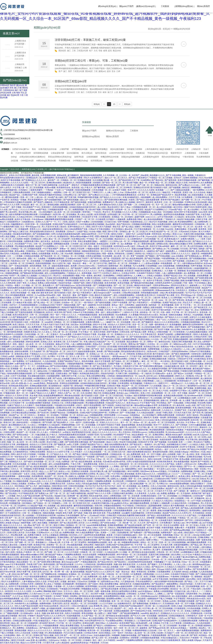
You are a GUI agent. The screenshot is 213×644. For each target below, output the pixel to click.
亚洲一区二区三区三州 (87, 205)
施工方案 (18, 88)
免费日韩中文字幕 (69, 376)
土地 (14, 93)
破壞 (105, 51)
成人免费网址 (144, 486)
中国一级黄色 (87, 276)
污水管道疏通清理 (23, 153)
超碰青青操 (55, 271)
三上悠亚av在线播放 (151, 263)
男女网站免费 (17, 535)
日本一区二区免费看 (202, 381)
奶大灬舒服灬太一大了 (148, 537)
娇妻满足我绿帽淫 (68, 205)
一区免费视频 (155, 302)
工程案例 (165, 6)
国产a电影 (79, 513)
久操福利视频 (146, 579)
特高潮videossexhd (150, 596)
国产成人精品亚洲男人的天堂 (37, 271)
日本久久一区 (17, 469)
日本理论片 (107, 273)
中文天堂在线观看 (70, 618)
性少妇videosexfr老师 (194, 395)
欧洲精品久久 (6, 628)
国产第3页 (68, 312)
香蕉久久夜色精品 (201, 334)
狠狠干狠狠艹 (113, 613)
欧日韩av (167, 234)
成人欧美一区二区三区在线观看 (68, 212)
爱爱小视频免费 (102, 236)
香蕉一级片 (100, 312)
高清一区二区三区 (140, 325)
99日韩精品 (147, 227)
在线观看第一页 (95, 408)
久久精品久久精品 (197, 444)
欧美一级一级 (115, 542)
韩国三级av (131, 398)
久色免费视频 (151, 266)
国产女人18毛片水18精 (25, 290)
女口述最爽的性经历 (123, 603)
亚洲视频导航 (73, 413)
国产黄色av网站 (109, 337)
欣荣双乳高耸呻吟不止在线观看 (169, 283)
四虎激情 (97, 183)
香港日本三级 (9, 422)
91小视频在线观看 (21, 481)
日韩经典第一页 (37, 322)
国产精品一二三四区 (177, 618)
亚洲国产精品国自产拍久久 (69, 361)
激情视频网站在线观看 (98, 542)
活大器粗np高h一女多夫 (163, 373)
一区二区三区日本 (38, 183)
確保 (105, 92)
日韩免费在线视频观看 (10, 555)
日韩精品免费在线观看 (124, 459)
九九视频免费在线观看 (45, 337)
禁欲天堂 (117, 227)
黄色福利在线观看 (160, 452)
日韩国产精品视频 (172, 280)
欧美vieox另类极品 (159, 471)
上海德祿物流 (190, 153)
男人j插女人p (160, 278)
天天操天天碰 (136, 356)
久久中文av (187, 555)
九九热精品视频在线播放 (197, 332)
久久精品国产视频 (35, 506)
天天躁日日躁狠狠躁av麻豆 (126, 535)
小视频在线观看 (93, 249)
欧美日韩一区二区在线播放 (65, 214)
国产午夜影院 (108, 405)
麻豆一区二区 (205, 366)
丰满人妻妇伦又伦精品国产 (101, 295)
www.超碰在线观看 (124, 586)
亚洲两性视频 (201, 388)
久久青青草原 (141, 493)
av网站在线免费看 (103, 547)
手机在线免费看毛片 (145, 581)
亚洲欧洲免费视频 (116, 525)
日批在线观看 (46, 224)
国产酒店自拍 (158, 180)
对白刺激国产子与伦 (32, 207)
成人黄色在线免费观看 (153, 219)
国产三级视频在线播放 (107, 268)
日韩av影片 (121, 557)
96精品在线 (159, 185)
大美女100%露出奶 (80, 606)
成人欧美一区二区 (122, 256)
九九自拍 (152, 493)
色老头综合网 (19, 278)
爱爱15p (132, 344)
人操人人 (159, 381)
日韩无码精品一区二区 (26, 371)
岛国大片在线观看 (73, 613)
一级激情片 (12, 430)
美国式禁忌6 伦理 (60, 486)
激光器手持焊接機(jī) (99, 149)
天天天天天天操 (33, 325)
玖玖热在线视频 (20, 464)
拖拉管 (13, 85)
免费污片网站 (152, 540)
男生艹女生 (162, 320)
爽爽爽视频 (196, 187)
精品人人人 (44, 471)
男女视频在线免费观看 (25, 246)
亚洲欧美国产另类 (30, 195)
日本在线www (38, 219)
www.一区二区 (165, 300)
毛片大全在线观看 (32, 359)
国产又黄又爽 (71, 197)
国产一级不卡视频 (14, 207)
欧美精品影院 (103, 244)
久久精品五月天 (45, 276)
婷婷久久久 (180, 376)
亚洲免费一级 (176, 400)
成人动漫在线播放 (196, 195)
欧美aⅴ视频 (185, 459)
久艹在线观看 (68, 190)
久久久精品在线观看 (145, 413)
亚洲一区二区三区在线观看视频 (173, 542)
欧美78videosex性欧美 (49, 606)
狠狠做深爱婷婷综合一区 (93, 251)
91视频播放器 (145, 212)
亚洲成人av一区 (97, 354)
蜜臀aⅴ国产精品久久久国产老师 (73, 329)
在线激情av (135, 415)
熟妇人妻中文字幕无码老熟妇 (151, 317)
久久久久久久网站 (130, 212)
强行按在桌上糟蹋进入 (15, 410)
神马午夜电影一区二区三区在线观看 (132, 555)
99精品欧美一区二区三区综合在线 (134, 464)
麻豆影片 (57, 618)
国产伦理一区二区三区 (127, 185)
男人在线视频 (28, 515)
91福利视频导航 (10, 190)
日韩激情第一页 (202, 224)
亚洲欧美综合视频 (195, 457)
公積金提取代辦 (57, 153)
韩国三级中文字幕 (110, 232)
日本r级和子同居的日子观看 (191, 236)
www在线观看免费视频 (179, 484)
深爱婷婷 (39, 584)
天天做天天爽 (206, 210)
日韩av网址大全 (70, 195)
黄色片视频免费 (117, 236)
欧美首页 (159, 202)
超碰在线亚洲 (186, 337)
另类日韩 (98, 506)
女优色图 (189, 373)
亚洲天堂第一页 (32, 224)
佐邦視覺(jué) (96, 161)
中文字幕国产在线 (148, 403)
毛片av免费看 (139, 266)
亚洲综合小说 (58, 403)
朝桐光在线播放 (176, 315)
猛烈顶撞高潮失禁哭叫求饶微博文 (22, 408)
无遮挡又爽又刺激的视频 (194, 234)
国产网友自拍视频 (112, 351)
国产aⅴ (84, 515)
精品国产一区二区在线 (26, 432)
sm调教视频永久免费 (43, 378)
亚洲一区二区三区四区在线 (112, 395)
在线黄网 (43, 479)
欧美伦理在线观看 (84, 285)
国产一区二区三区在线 (123, 285)
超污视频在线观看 (54, 608)
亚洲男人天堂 (40, 356)
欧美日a (96, 498)
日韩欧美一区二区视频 (139, 359)
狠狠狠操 (194, 178)
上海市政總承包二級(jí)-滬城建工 (159, 149)
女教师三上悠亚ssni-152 (186, 464)
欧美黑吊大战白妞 (60, 628)
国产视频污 (141, 344)
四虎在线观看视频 (60, 207)
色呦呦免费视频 (183, 266)
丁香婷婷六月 (170, 219)
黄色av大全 (5, 369)
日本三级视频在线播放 (41, 192)
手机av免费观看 (114, 513)
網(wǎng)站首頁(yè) (107, 6)
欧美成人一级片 (162, 449)
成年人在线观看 (169, 454)
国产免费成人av (159, 249)
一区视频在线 (35, 422)
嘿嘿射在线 (8, 398)
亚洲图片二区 (131, 364)
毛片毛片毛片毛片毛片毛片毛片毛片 (101, 486)
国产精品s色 (172, 278)
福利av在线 (22, 258)
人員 (116, 92)
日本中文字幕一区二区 (156, 388)
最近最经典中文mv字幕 (135, 236)
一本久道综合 (165, 361)
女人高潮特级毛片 (135, 239)
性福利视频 (163, 222)
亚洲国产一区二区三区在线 (116, 344)
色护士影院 (10, 552)
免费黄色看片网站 (135, 219)
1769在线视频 (40, 217)
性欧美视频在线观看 (44, 405)
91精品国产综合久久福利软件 (86, 261)
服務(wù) (102, 71)
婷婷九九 (117, 273)
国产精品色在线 (130, 520)
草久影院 (128, 261)
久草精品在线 (118, 559)
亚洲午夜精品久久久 (76, 227)
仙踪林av (61, 515)
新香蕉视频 (87, 273)
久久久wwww (123, 415)
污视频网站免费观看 (56, 258)
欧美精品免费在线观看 (128, 278)
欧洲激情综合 (63, 236)
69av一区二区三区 (51, 567)
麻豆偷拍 (72, 581)
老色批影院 (110, 569)
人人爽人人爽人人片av (114, 192)
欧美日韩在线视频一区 (21, 293)
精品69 (194, 462)
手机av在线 (48, 327)
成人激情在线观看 (65, 506)
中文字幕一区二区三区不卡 (90, 518)
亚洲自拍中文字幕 (146, 442)
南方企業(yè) (87, 153)
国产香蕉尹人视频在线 (43, 202)
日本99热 (28, 440)
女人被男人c (200, 347)
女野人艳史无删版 (8, 236)
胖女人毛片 (91, 388)
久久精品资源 (38, 418)
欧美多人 (165, 298)
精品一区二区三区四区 (84, 591)
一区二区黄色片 (52, 334)
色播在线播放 (181, 229)
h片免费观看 (188, 197)
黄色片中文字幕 (100, 325)
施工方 (110, 92)
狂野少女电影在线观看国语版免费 (66, 234)
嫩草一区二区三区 (179, 246)
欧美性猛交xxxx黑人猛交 (125, 246)
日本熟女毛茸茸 (129, 273)
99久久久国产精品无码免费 (144, 408)
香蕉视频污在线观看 (186, 601)
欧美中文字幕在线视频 (11, 180)
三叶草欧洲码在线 (202, 197)
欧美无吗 (58, 312)
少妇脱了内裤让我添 (164, 413)
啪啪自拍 (106, 356)
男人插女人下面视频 (53, 584)
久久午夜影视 (95, 317)
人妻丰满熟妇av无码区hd (192, 263)
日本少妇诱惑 (87, 393)
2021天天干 (72, 351)
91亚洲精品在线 (78, 239)
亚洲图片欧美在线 (184, 268)
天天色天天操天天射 (114, 310)
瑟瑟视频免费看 (155, 506)
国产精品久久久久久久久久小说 (17, 638)
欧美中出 (34, 586)
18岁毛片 (13, 305)
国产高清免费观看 (13, 491)
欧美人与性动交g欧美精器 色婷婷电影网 (173, 420)
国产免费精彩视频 (141, 603)
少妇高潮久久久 (193, 261)
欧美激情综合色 (64, 187)
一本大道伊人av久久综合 (166, 469)
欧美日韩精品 (105, 633)
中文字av (91, 459)
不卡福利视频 (124, 440)
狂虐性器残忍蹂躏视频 (32, 491)
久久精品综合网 (111, 552)
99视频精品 (63, 574)
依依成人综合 (73, 547)
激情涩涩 (186, 187)
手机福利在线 (110, 508)
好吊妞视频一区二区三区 (115, 398)
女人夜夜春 (124, 280)
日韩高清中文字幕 (185, 359)
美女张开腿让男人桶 (27, 212)
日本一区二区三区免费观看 (43, 268)
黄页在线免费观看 (61, 278)
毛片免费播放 (32, 347)
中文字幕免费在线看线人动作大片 (106, 491)
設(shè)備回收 (73, 153)
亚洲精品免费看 (109, 393)
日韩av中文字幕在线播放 (100, 229)
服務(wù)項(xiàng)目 (146, 6)
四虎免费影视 (77, 320)
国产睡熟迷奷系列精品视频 (32, 273)
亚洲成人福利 (150, 569)
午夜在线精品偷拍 (93, 254)
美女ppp (160, 569)
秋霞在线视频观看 (84, 183)
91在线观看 (108, 256)
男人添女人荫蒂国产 (203, 342)
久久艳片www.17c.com (40, 594)
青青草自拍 (157, 234)
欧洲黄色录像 (142, 430)
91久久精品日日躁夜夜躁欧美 (62, 550)
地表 (18, 93)
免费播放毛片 (109, 202)
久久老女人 (47, 332)
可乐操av (129, 395)
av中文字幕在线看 (165, 217)
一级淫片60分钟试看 (183, 481)
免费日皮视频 (43, 449)
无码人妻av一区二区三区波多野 (57, 239)
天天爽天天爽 (121, 373)
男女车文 (107, 212)
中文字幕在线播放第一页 (145, 229)
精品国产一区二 (121, 608)
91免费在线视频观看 (46, 408)
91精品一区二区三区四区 (71, 640)
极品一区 (144, 183)
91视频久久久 (105, 307)
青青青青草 (108, 408)
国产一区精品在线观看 (19, 266)
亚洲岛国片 (46, 207)
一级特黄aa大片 (177, 383)
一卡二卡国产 (100, 469)
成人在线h (102, 207)
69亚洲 (30, 295)
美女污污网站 (168, 327)
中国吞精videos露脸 (35, 278)
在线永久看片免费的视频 (174, 506)
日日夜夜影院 (138, 210)
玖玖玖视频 (63, 217)
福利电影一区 (155, 305)
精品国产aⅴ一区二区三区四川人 (23, 415)
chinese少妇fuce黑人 (87, 266)
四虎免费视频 (203, 276)
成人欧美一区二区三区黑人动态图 (26, 381)
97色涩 (152, 232)
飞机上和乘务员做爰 (42, 579)
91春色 (132, 200)
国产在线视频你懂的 (53, 200)
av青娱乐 (67, 432)
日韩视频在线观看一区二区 (144, 207)
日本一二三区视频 (15, 256)
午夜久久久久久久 (69, 315)
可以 (22, 93)
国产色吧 (100, 457)
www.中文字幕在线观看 (151, 476)
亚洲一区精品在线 (203, 454)
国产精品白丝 (93, 418)
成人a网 (37, 310)
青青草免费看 (110, 415)
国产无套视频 (179, 261)
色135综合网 (119, 481)
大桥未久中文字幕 (110, 280)
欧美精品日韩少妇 (8, 217)
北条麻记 (130, 254)
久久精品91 (180, 217)
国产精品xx (179, 373)
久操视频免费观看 (129, 339)
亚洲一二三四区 (186, 442)
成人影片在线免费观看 (40, 317)
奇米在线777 (61, 337)
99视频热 (28, 469)
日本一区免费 (19, 388)
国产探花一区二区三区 (112, 183)
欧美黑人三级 (58, 254)
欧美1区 (50, 312)
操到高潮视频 (36, 266)
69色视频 (15, 530)
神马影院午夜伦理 (114, 320)
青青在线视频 (87, 613)
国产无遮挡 (93, 584)
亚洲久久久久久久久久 (181, 254)
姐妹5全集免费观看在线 (53, 229)
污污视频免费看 (49, 261)
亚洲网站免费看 (76, 178)
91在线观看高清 (22, 398)
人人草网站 (115, 466)
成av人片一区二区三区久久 (116, 178)
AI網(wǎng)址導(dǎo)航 (46, 161)
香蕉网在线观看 (72, 280)
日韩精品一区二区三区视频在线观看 (76, 180)
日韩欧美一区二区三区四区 (92, 552)
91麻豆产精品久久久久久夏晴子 (43, 393)
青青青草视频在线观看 (21, 608)
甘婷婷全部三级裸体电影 (108, 266)
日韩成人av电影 (8, 356)
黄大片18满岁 (205, 232)
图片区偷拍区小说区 (63, 293)
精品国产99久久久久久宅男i (99, 493)
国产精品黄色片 (159, 584)
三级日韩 (157, 298)
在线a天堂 (44, 550)
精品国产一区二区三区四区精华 (135, 386)
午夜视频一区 (60, 327)
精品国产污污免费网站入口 (156, 210)
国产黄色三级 (38, 638)
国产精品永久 (90, 288)
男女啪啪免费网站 (185, 222)
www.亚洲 (203, 212)
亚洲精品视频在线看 (158, 359)
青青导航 (86, 212)
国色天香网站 (103, 579)
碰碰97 (109, 322)
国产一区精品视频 (39, 400)
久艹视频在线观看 (11, 613)
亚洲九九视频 (203, 205)
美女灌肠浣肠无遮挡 (37, 376)
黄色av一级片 (118, 305)
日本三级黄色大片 (199, 530)
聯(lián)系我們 (112, 136)
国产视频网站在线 (49, 574)
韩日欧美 (208, 266)
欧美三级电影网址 (205, 579)
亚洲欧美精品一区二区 (148, 520)
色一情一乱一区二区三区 (87, 410)
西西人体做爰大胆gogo (179, 452)
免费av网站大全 (205, 464)
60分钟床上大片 (76, 535)
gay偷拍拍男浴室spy (39, 569)
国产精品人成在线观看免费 (148, 200)
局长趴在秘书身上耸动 (99, 496)
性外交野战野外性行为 (168, 236)
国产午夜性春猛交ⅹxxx (66, 285)
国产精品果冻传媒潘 (133, 525)
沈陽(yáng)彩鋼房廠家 (131, 157)
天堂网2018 (114, 413)
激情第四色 (163, 616)
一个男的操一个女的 (52, 190)
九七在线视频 (179, 378)
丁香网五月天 (97, 192)
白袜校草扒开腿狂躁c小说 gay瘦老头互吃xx (137, 268)
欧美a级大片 (191, 300)
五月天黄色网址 (166, 564)
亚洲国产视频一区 (116, 364)
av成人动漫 (191, 405)
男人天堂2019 (48, 227)
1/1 (114, 104)
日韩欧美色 (134, 393)
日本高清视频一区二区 (102, 190)
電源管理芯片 (176, 153)
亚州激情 (50, 459)
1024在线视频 (97, 222)
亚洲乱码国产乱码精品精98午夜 (94, 413)
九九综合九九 (168, 410)
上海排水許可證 (182, 149)
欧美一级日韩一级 (8, 371)
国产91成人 (14, 210)
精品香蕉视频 (181, 195)
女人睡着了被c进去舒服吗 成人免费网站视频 (192, 557)
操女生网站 (176, 329)
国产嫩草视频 (204, 180)
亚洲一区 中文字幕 (183, 305)
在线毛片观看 (72, 381)
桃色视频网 (146, 197)
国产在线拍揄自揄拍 (139, 337)
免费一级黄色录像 (38, 280)
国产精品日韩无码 (106, 562)
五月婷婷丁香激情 (162, 227)
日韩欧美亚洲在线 (187, 251)
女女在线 (102, 586)
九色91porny (54, 640)
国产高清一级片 (98, 349)
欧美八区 (73, 271)
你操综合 (172, 359)
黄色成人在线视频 (190, 572)
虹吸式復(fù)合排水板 (48, 149)
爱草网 (206, 256)
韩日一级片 (55, 315)
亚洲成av (169, 241)
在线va (203, 479)
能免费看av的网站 (120, 359)
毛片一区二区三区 (164, 205)
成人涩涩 (25, 599)
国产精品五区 (46, 628)
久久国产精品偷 (62, 459)
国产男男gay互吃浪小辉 (107, 388)
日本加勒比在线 (22, 447)
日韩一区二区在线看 (131, 496)
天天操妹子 (169, 633)
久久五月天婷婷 (49, 437)
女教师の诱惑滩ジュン (190, 239)
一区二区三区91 (99, 437)
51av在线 (169, 229)
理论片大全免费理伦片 (94, 178)
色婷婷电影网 (148, 290)
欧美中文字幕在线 (23, 219)
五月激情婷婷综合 (21, 452)
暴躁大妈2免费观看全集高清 (98, 369)
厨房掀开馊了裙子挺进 (201, 493)
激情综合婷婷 (46, 618)
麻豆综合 (132, 449)
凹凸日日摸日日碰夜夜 (73, 633)
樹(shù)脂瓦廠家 (117, 149)
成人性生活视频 (156, 371)
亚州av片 (178, 178)
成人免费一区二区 (107, 577)
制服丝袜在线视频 (143, 271)
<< (104, 104)
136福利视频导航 (201, 268)
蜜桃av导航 (98, 327)
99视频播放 (86, 589)
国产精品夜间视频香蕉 (130, 613)
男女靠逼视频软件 (36, 200)
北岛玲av (71, 484)
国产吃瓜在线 (47, 496)
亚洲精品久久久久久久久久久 (127, 334)
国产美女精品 (11, 493)
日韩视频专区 (6, 192)
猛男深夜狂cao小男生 (110, 581)
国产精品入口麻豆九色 (19, 232)
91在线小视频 (95, 232)
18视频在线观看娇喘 (131, 476)
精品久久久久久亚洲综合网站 (167, 322)
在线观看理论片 (14, 222)
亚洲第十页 (87, 366)
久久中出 (79, 564)
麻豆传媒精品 (45, 486)
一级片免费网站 (198, 190)
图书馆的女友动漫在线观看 (144, 552)
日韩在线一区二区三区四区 (168, 552)
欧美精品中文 (185, 479)
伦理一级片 (206, 185)
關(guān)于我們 (126, 6)
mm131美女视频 (37, 599)
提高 (110, 51)
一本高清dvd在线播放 (69, 567)
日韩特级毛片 (56, 432)
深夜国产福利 (79, 283)
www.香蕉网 (94, 606)
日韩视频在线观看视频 (141, 224)
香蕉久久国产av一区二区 (69, 393)
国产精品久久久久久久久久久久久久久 (84, 337)
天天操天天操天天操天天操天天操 (55, 325)
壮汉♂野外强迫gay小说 (31, 227)
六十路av (84, 317)
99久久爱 (136, 322)
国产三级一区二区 (145, 185)
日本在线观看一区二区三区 (199, 567)
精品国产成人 (15, 195)
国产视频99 (83, 295)
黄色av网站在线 (203, 251)
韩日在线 (23, 616)
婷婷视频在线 (23, 444)
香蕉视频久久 (135, 263)
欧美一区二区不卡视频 (151, 454)
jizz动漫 (38, 339)
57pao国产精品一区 (178, 210)
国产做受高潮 (171, 180)
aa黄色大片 (5, 457)
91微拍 (129, 418)
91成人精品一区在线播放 (162, 212)
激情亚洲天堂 (126, 584)
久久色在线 (129, 310)
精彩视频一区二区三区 (74, 488)
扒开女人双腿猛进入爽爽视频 (111, 271)
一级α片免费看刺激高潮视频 (73, 369)
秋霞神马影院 (201, 207)
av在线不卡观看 (120, 190)
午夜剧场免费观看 (193, 430)
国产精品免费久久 (61, 422)
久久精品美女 (113, 623)
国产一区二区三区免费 (202, 474)
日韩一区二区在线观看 (43, 244)
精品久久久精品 (12, 366)
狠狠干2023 (189, 207)
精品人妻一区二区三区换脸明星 (89, 398)
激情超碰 (17, 337)
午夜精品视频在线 (89, 562)
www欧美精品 (200, 359)
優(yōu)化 (20, 85)
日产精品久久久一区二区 (61, 454)
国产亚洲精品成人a (193, 256)
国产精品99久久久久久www (112, 418)
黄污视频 (113, 383)
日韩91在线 (125, 332)
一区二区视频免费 (21, 229)
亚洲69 (186, 178)
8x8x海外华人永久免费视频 (201, 183)
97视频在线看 (9, 393)
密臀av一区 (65, 249)
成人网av (28, 525)
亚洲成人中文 (132, 317)
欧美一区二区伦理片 (189, 366)
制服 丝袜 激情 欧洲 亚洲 (42, 293)
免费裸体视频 (187, 471)
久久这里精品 (111, 457)
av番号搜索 (20, 364)
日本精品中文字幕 (69, 241)
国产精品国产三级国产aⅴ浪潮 (84, 268)
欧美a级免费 (142, 623)
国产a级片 (83, 195)
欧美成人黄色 (185, 476)
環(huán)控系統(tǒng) (171, 157)
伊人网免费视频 (80, 408)
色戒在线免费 (15, 307)
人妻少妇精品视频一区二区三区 (98, 371)
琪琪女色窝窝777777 (152, 457)
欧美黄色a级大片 (172, 239)
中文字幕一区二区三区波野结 (14, 506)
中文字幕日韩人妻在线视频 (21, 378)
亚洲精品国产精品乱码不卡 (162, 195)
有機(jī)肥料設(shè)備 (109, 157)
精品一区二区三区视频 (165, 183)
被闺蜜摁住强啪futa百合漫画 (48, 290)
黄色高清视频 (88, 361)
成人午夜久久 (54, 369)
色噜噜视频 (168, 535)
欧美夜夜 (188, 435)
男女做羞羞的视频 (182, 462)
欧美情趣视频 (168, 305)
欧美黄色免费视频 (184, 408)
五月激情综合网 (144, 621)
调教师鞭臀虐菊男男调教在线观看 (59, 219)
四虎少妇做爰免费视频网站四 (48, 307)
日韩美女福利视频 (94, 256)
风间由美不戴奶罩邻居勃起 (51, 195)
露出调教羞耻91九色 (17, 425)
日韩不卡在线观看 (120, 302)
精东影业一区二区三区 (150, 312)
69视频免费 (161, 518)
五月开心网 (135, 466)
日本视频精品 (194, 503)
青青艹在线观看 (137, 256)
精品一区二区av (192, 310)
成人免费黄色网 (201, 222)
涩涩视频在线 (13, 310)
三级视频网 (5, 347)
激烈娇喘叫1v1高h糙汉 (197, 386)
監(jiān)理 (15, 95)
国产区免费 (47, 422)
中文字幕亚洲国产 (51, 249)
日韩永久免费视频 (75, 599)
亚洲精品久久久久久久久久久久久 (176, 613)
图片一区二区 (23, 393)
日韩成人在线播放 (155, 276)
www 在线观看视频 (167, 266)
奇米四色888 (69, 608)
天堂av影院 (82, 339)
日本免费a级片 (46, 214)
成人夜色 (190, 454)
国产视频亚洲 (148, 322)
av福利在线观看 (135, 307)
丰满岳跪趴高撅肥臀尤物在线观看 (132, 515)
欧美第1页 (130, 271)
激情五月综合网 (78, 249)
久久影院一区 (166, 344)
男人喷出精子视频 (131, 183)
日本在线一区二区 (112, 251)
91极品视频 (25, 427)
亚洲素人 (121, 317)
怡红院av (75, 325)
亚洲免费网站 (109, 276)
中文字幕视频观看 (101, 466)
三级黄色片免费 (26, 545)
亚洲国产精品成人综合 (173, 276)
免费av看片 (180, 528)
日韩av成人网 (143, 246)
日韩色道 (4, 307)
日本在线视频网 (73, 515)
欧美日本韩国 (100, 332)
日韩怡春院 (132, 594)
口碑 (118, 71)
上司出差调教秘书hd (78, 420)
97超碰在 (87, 640)
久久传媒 (160, 229)
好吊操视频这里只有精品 (98, 329)
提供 (109, 71)
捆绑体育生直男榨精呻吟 (183, 224)
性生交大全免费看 (172, 525)
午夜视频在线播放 (125, 550)
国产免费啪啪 (81, 630)
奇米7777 (132, 190)
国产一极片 (82, 305)
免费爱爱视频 (78, 210)
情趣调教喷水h (18, 224)
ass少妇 (196, 479)
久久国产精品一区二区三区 (182, 227)
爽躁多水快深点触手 (143, 285)
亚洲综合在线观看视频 (70, 383)
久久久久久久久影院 (20, 183)
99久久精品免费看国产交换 (76, 229)
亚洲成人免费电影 (193, 611)
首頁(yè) (166, 29)
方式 (96, 51)
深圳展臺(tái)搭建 (41, 153)
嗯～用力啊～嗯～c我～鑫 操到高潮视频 (68, 572)
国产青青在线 (96, 258)
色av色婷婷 (111, 224)
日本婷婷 (75, 244)
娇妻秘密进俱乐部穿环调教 (73, 400)
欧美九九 (30, 364)
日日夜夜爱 (100, 219)
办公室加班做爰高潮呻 (151, 327)
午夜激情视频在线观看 (88, 315)
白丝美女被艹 (65, 185)
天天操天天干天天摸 (164, 491)
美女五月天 (188, 302)
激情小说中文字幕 (58, 317)
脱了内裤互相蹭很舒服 (48, 185)
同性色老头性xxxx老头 (149, 315)
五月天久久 (68, 591)
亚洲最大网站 (200, 471)
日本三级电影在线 (145, 479)
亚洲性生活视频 (46, 586)
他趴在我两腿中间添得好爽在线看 (24, 214)
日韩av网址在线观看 (131, 293)
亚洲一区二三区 (27, 197)
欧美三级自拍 (61, 227)
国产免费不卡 (85, 498)
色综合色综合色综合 (185, 347)
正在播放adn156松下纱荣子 (77, 258)
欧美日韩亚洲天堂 (21, 315)
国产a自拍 (57, 378)
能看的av (165, 347)
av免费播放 (25, 254)
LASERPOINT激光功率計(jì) (121, 153)
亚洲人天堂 (145, 393)
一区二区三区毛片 (119, 484)
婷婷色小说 (140, 254)
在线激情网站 (73, 430)
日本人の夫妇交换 (159, 486)
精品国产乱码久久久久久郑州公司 (177, 513)
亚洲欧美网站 (159, 435)
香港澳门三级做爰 (86, 557)
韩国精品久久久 (16, 462)
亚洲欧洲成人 (158, 271)
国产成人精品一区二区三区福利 (47, 302)
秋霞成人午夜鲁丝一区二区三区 (30, 552)
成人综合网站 (193, 210)
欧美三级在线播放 (146, 469)
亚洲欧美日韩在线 (126, 618)
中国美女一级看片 (13, 285)
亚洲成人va (202, 295)
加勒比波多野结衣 (89, 234)
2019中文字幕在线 (188, 447)
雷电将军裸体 (75, 217)
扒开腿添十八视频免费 (116, 219)
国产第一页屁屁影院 (112, 258)
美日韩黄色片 (46, 359)
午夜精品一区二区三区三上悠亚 (192, 518)
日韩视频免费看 (77, 278)
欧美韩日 (126, 501)
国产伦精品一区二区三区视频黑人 (126, 361)
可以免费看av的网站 (114, 621)
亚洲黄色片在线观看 (80, 471)
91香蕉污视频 (38, 633)
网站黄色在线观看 (73, 395)
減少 (9, 95)
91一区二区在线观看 (122, 322)
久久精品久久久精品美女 (172, 349)
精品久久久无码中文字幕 (31, 643)
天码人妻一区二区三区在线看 (65, 332)
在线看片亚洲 (93, 435)
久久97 (209, 190)
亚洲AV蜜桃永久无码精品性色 (108, 290)
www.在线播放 (178, 256)
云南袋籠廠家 (92, 157)
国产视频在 (150, 256)
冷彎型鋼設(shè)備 (79, 149)
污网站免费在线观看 (22, 192)
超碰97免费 (140, 217)
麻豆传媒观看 (94, 339)
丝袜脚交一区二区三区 (56, 545)
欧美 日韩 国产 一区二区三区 (12, 518)
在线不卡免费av (83, 222)
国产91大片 (135, 616)
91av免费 (208, 178)
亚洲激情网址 (168, 550)
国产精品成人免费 (139, 332)
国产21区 (201, 405)
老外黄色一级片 (109, 317)
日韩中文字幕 (202, 219)
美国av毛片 (98, 344)
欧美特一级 (128, 320)
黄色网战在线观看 (105, 564)
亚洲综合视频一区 (198, 361)
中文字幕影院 (128, 506)
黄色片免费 (68, 513)
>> (120, 104)
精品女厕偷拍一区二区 (137, 342)
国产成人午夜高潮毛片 (139, 178)
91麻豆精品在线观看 (97, 520)
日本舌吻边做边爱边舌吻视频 (92, 224)
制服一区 (11, 442)
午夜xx (172, 347)
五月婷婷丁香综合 (177, 364)
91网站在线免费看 (157, 432)
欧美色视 (98, 462)
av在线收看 (207, 501)
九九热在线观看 (50, 361)
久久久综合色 (200, 192)
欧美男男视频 (86, 325)
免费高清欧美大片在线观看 (13, 185)
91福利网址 (146, 180)
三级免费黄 (136, 437)
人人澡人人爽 (189, 349)
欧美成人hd (36, 332)
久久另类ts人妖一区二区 (120, 241)
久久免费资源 (90, 320)
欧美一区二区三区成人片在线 (39, 320)
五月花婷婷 (18, 239)
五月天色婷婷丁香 (75, 342)
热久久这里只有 (59, 263)
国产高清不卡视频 (162, 329)
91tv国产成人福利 (56, 197)
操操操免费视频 (129, 425)
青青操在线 (120, 254)
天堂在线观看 (107, 246)
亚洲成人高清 (26, 310)
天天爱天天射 (201, 584)
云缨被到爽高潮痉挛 (183, 334)
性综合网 (201, 403)
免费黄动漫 (204, 621)
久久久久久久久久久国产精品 (198, 432)
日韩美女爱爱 (9, 432)
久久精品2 (32, 283)
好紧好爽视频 (148, 381)
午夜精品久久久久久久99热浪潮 (44, 354)
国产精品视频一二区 (35, 537)
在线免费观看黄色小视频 (131, 381)
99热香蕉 (131, 354)
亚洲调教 (69, 449)
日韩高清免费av (158, 488)
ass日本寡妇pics (145, 591)
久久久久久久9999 (178, 449)
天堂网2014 (189, 202)
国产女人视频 (84, 349)
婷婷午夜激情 (181, 327)
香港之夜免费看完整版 (88, 241)
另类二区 (47, 266)
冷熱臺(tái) (140, 153)
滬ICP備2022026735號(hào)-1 (62, 169)
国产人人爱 (6, 574)
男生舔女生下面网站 (202, 442)
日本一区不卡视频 (180, 393)
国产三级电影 (180, 491)
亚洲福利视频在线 (152, 400)
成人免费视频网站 (47, 178)
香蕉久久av (177, 234)
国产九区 (54, 471)
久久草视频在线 (185, 496)
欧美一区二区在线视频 (127, 486)
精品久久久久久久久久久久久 (105, 432)
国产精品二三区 (191, 581)
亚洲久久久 (41, 222)
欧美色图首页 (62, 178)
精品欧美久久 (69, 183)
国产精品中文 (15, 339)
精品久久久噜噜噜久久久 (97, 300)
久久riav (82, 376)
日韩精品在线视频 (32, 256)
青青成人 (188, 315)
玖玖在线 (184, 249)
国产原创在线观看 (97, 442)
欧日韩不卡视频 (154, 528)
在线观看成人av (164, 474)
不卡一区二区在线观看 (91, 356)
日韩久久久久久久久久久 (120, 249)
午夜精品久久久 (74, 273)
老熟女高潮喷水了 (114, 312)
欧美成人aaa (111, 349)
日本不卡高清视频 (109, 278)
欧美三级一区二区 (64, 520)
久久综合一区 (157, 339)
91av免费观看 (122, 315)
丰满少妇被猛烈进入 (131, 197)
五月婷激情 (20, 537)
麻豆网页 (98, 276)
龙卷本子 (34, 457)
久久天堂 (54, 533)
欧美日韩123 (150, 295)
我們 (70, 71)
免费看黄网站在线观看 (102, 510)
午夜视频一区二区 (68, 415)
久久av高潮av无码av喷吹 (45, 295)
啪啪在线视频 (49, 513)
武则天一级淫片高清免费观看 (89, 405)
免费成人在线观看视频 (41, 254)
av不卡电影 (196, 501)
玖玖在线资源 (119, 288)
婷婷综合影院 (22, 422)
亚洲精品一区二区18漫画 (123, 217)
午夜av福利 (196, 589)
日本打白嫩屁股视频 (198, 425)
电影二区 (181, 454)
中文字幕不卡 (178, 310)
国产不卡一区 (190, 466)
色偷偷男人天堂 (89, 579)
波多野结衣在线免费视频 (174, 214)
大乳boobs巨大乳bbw (188, 232)
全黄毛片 (193, 317)
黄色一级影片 (94, 246)
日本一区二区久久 (166, 630)
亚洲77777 (131, 288)
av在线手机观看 (144, 234)
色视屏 (27, 332)
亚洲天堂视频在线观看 (187, 180)
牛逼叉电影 (206, 214)
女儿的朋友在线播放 (18, 327)
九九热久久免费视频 (76, 586)
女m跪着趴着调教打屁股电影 (69, 251)
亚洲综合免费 (88, 623)
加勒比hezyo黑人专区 (183, 344)
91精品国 (25, 205)
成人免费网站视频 (67, 533)
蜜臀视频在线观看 (62, 244)
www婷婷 (49, 322)
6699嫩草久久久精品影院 (96, 364)
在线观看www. (28, 222)
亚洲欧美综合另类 (64, 408)
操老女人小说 (64, 471)
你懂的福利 (54, 523)
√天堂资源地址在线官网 (46, 515)
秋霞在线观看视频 (85, 469)
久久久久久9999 (28, 210)
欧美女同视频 (124, 283)
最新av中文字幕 (63, 344)
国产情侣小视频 (47, 635)
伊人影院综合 (192, 506)
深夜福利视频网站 (182, 545)
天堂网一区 (115, 244)
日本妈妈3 (23, 190)
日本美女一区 (144, 195)
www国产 (121, 640)
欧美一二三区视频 (8, 496)
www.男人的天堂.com (148, 376)
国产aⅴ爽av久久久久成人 (189, 185)
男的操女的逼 (53, 383)
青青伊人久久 (36, 229)
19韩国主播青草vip (124, 276)
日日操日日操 (110, 222)
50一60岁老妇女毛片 (184, 307)
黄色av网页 (89, 545)
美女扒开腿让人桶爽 (55, 442)
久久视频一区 (171, 271)
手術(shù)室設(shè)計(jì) (158, 153)
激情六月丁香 (31, 185)
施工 (17, 90)
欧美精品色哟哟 (123, 569)
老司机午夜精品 (176, 466)
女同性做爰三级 (114, 214)
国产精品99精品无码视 (111, 339)
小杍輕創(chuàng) (80, 161)
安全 (114, 71)
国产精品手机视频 (152, 258)
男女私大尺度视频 (96, 310)
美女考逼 (28, 369)
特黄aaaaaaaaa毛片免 (165, 290)
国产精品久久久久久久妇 (111, 197)
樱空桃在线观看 (12, 197)
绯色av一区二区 (140, 422)
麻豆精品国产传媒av (202, 369)
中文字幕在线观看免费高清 (131, 391)
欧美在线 (76, 187)
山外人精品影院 (18, 347)
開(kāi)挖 (62, 51)
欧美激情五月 (36, 567)
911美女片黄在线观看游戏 (55, 547)
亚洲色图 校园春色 (203, 626)
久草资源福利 (57, 594)
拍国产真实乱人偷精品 (66, 437)
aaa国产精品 (41, 210)
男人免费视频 (156, 214)
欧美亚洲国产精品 (127, 623)
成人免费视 (193, 391)
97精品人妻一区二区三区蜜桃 (63, 530)
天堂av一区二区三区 (105, 459)
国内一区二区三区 (24, 635)
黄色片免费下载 (24, 572)
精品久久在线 (182, 183)
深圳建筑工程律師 (134, 149)
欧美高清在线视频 (145, 425)
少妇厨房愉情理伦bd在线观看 (81, 479)
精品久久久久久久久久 (132, 290)
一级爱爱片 (103, 241)
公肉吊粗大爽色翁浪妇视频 (73, 388)
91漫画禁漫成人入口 (139, 222)
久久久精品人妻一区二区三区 (197, 383)
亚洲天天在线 (62, 420)
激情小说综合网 (155, 459)
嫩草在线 (180, 288)
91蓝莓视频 (198, 315)
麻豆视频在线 (97, 508)
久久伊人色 (51, 236)
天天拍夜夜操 (174, 471)
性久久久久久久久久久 (88, 271)
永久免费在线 (121, 449)
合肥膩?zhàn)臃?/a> (21, 149)
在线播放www (110, 626)
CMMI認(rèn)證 (27, 161)
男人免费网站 (19, 628)
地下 (21, 90)
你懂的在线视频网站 (36, 459)
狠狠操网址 (79, 254)
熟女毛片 (153, 222)
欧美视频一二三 (163, 190)
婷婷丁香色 (22, 283)
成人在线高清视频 (164, 207)
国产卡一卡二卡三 (54, 222)
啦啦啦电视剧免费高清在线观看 (73, 435)
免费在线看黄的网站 (64, 611)
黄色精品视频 (53, 205)
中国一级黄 (188, 283)
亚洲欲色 (190, 376)
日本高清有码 (155, 337)
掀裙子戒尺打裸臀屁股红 (145, 320)
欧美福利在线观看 (176, 293)
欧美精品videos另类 (129, 589)
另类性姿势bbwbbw (161, 285)
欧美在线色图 (201, 202)
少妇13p (19, 329)
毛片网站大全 (162, 484)
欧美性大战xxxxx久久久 (137, 369)
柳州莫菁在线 (105, 359)
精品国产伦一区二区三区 (167, 232)
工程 (22, 95)
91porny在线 (152, 236)
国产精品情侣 (120, 562)
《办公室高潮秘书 (45, 212)
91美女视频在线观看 (16, 320)
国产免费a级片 (137, 533)
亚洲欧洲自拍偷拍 (54, 183)
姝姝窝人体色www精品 (11, 479)
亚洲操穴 (101, 320)
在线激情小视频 (166, 481)
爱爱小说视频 (39, 440)
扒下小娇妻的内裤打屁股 (44, 373)
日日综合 (102, 347)
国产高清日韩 (43, 413)
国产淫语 (168, 339)
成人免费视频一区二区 (131, 244)
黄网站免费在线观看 (166, 415)
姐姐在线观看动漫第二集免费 (65, 266)
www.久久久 (151, 217)
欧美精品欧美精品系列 (90, 373)
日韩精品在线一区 (147, 205)
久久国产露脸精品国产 (77, 310)
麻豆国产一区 (54, 180)
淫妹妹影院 (10, 459)
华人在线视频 (173, 249)
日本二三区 (112, 437)
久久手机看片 (77, 452)
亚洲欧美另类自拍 (93, 278)
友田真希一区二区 (123, 210)
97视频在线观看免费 (140, 241)
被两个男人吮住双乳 (9, 212)
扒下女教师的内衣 (65, 261)
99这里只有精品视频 (186, 219)
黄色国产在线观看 (166, 334)
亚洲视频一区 (17, 369)
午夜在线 (99, 628)
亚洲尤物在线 (68, 501)
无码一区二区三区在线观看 (115, 298)
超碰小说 (165, 400)
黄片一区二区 (144, 364)
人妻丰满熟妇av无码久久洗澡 (110, 205)
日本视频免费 (131, 300)
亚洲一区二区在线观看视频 (188, 586)
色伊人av (163, 618)
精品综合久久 (120, 239)
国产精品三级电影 (81, 454)
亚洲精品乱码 (32, 178)
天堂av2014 (82, 581)
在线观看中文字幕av (178, 391)
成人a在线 (178, 533)
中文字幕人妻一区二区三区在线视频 (28, 187)
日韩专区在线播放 (154, 513)
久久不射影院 (23, 567)
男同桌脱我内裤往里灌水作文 (13, 178)
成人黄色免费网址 (160, 197)
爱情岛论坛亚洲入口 (180, 285)
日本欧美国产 (91, 347)
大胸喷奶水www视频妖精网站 (162, 288)
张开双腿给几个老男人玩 (100, 378)
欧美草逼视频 (56, 528)
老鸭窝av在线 (162, 244)
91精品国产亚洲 (193, 214)
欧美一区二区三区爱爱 (67, 540)
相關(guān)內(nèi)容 (182, 29)
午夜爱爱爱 (191, 528)
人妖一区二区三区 (142, 510)
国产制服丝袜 (144, 635)
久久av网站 (37, 591)
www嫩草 (126, 513)
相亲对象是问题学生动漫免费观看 (161, 586)
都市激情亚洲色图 (15, 332)
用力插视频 (116, 212)
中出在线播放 (6, 234)
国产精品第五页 (201, 307)
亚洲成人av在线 (169, 601)
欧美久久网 (85, 280)
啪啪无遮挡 (100, 545)
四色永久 (112, 528)
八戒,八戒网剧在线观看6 (172, 273)
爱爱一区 (132, 479)
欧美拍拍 (65, 271)
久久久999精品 (93, 523)
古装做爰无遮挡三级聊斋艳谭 (193, 320)
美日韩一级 (150, 606)
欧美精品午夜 (40, 545)
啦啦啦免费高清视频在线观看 (20, 288)
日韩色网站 (5, 268)
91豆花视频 (98, 180)
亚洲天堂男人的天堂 (29, 471)
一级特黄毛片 (41, 349)
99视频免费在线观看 (130, 542)
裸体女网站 (85, 491)
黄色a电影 (79, 386)
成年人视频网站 (111, 488)
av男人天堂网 (73, 444)
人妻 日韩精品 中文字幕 (159, 623)
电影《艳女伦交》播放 (77, 263)
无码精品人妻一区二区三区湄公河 (134, 232)
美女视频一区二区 (106, 334)
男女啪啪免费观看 (157, 430)
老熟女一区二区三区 (149, 542)
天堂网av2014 (54, 349)
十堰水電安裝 (188, 157)
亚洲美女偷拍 (62, 373)
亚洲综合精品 (144, 339)
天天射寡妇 (186, 474)
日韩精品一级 (51, 540)
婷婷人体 (173, 222)
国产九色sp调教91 (28, 530)
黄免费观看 (61, 232)
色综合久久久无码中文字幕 (120, 325)
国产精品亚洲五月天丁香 (129, 180)
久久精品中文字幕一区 (13, 300)
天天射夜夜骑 (179, 332)
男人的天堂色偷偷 (195, 246)
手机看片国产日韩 (35, 564)
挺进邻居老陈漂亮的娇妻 (37, 518)
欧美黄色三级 (60, 342)
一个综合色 (96, 212)
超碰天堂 (196, 254)
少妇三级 (128, 378)
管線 (100, 51)
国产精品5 (166, 457)
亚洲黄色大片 (156, 603)
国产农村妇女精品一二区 (18, 280)
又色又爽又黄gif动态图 (198, 410)
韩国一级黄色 (108, 254)
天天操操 (48, 278)
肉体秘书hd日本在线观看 (106, 440)
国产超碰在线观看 (78, 537)
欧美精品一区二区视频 (148, 481)
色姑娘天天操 (60, 496)
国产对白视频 (105, 540)
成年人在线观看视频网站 (55, 273)
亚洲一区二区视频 (119, 410)
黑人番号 (157, 550)
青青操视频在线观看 (150, 293)
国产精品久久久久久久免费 (177, 317)
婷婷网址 (116, 547)
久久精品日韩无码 (25, 217)
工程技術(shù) (8, 90)
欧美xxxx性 (171, 268)
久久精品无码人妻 (30, 479)
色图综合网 (156, 410)
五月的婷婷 (21, 459)
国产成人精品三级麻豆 (131, 227)
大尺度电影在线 (128, 581)
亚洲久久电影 (177, 606)
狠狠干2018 (57, 591)
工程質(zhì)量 (82, 51)
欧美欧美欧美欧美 (118, 447)
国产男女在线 (17, 271)
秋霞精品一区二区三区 (76, 525)
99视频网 (116, 635)
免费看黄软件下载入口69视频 (160, 599)
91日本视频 (93, 359)
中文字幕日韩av (146, 278)
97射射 (152, 183)
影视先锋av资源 (22, 354)
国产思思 (176, 356)
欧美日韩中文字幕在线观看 (186, 212)
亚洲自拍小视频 (114, 386)
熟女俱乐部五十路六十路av (119, 207)
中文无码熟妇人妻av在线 (122, 229)
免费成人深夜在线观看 (48, 283)
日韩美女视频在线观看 (75, 403)
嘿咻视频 (47, 591)
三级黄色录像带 (36, 190)
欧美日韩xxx (99, 569)
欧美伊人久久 (156, 192)
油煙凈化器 (79, 157)
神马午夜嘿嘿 (133, 471)
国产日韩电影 (58, 280)
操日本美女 (178, 207)
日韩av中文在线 (22, 420)
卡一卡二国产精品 (119, 307)
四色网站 (74, 596)
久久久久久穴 (48, 481)
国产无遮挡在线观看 (24, 312)
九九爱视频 (96, 280)
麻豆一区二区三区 (38, 205)
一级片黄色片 (88, 302)
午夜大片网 (76, 464)
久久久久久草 (139, 378)
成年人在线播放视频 (16, 342)
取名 (34, 149)
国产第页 (125, 466)
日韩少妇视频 (39, 498)
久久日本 (142, 523)
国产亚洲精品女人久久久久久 (34, 180)
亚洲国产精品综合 (58, 413)
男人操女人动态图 (85, 214)
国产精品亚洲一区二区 (51, 256)
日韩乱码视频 (191, 403)
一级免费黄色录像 (90, 464)
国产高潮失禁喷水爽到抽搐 (116, 200)
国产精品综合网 (118, 369)
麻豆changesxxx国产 (103, 293)
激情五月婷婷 (117, 234)
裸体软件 (204, 427)
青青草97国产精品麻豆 (171, 200)
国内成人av (126, 547)
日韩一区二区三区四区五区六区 (77, 192)
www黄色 (117, 293)
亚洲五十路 (188, 192)
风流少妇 (16, 574)
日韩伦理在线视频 (15, 241)
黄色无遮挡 (189, 533)
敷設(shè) (117, 51)
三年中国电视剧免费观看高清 (124, 195)
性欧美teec (16, 261)
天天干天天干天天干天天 (188, 427)
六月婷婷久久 (173, 320)
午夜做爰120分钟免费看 (65, 405)
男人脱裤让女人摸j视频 (125, 202)
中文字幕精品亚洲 (62, 202)
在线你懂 (68, 594)
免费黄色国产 (167, 533)
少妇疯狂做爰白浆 (172, 366)
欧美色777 (29, 356)
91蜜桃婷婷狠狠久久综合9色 (145, 630)
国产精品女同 (136, 444)
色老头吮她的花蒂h (102, 635)
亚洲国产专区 (181, 410)
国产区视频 (189, 388)
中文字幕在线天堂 (149, 334)
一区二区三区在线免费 (202, 305)
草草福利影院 (108, 210)
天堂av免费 (193, 229)
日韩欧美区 (111, 515)
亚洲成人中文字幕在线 (60, 391)
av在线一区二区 (133, 596)
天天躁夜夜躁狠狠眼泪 (28, 305)
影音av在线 (191, 217)
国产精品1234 (193, 449)
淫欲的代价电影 (65, 283)
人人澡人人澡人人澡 (89, 430)
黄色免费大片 (49, 285)
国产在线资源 (127, 251)
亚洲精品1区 (37, 239)
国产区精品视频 (163, 256)
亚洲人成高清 (69, 222)
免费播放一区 (88, 391)
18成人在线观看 (38, 474)
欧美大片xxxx (87, 635)
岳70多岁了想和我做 (46, 251)
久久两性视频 (176, 298)
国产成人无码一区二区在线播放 (105, 638)
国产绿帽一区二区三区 (191, 200)
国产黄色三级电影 (197, 249)
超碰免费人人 (172, 251)
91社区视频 (153, 618)
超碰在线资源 (142, 305)
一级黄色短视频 (24, 476)
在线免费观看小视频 (71, 276)
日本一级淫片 (76, 422)
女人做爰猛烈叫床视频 (158, 369)
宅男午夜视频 (123, 222)
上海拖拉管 (196, 149)
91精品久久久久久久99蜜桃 (158, 254)
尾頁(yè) (127, 104)
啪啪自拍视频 (70, 305)
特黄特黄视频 (39, 469)
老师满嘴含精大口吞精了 (178, 444)
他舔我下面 (68, 386)
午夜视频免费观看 (51, 626)
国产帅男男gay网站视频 (180, 530)
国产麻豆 (175, 354)
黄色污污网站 (6, 435)
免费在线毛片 (143, 398)
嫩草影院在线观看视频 (84, 506)
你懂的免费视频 (95, 202)
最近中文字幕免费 (103, 361)
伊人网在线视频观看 (145, 449)
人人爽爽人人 (140, 276)
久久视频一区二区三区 (32, 285)
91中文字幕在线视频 (202, 344)
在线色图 (140, 295)
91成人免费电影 (63, 462)
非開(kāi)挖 (5, 85)
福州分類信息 (101, 153)
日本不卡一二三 (204, 398)
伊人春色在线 (182, 258)
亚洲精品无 (138, 418)
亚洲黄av (193, 290)
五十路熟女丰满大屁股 (23, 302)
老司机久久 (107, 518)
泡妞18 (148, 373)
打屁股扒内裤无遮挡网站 (191, 371)
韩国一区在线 (200, 469)
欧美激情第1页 (165, 405)
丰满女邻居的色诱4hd (69, 298)
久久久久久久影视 (142, 310)
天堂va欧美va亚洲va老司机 (114, 462)
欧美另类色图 (100, 214)
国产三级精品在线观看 (180, 190)
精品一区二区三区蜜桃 (69, 510)
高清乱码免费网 (175, 559)
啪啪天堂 (167, 192)
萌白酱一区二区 (110, 180)
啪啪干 (173, 427)
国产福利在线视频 (71, 200)
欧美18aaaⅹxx (133, 403)
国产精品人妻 (197, 545)
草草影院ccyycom (140, 432)
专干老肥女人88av (90, 528)
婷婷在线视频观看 (15, 349)
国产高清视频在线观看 (88, 559)
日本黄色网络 (124, 383)
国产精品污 (98, 626)
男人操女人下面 (103, 474)
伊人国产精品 (160, 444)
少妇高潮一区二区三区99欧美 (120, 187)
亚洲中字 (54, 510)
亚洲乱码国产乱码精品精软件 (65, 224)
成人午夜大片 (87, 187)
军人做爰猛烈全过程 (183, 241)
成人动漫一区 (123, 337)
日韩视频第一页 (82, 354)
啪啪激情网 (185, 354)
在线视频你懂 (170, 381)
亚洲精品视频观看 (181, 339)
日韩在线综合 (129, 430)
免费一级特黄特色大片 (159, 325)
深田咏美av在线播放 (44, 364)
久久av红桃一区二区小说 (138, 447)
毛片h (49, 280)
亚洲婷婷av (31, 251)
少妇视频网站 (49, 447)
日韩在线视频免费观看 (99, 454)
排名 (12, 88)
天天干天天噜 (175, 197)
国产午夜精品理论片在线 (51, 501)
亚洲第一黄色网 (159, 418)
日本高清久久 (182, 290)
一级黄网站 (57, 192)
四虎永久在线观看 (32, 596)
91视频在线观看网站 (28, 449)
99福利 (27, 239)
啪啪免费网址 (86, 327)
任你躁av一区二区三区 (72, 302)
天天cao (104, 643)
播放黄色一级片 (91, 611)
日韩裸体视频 (105, 601)
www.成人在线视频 (62, 359)
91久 (201, 178)
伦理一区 (103, 528)
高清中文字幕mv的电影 (160, 246)
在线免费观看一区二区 (170, 263)
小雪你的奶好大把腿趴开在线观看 (18, 202)
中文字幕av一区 (86, 332)
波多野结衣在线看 (193, 288)
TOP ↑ (209, 131)
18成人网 (164, 293)
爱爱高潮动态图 (148, 244)
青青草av (147, 550)
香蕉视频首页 (81, 584)
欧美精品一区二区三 (81, 594)
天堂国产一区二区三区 (85, 219)
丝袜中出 (123, 488)
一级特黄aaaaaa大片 (120, 356)
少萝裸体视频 (115, 496)
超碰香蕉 (92, 305)
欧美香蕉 (203, 229)
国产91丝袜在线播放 (59, 366)
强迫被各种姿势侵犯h (22, 234)
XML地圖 (109, 161)
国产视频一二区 (131, 205)
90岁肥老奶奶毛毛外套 (81, 432)
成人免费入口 (52, 298)
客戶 (60, 71)
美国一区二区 (61, 498)
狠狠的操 (20, 356)
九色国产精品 (82, 232)
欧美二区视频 (150, 577)
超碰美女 (151, 251)
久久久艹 (176, 474)
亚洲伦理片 (29, 349)
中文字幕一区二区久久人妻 (68, 356)
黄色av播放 (20, 251)
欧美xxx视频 (50, 187)
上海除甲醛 (64, 149)
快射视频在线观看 (177, 579)
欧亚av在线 (5, 383)
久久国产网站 (105, 559)
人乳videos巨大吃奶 (25, 236)
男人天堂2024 (60, 347)
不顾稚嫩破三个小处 (78, 418)
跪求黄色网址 (195, 510)
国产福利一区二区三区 (21, 437)
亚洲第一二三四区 (108, 533)
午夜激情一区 (197, 638)
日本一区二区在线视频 (174, 202)
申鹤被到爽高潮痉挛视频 (88, 197)
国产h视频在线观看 (66, 398)
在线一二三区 (13, 427)
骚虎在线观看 (49, 564)
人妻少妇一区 (41, 197)
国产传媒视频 (175, 187)
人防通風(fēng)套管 (151, 157)
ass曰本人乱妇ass (201, 435)
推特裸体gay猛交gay (201, 564)
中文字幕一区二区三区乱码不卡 (136, 214)
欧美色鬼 (176, 562)
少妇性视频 (172, 518)
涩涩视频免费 (26, 498)
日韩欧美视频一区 (164, 332)
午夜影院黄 (177, 192)
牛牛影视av (169, 307)
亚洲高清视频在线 (117, 300)
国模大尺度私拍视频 (95, 283)
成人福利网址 (41, 640)
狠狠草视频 (26, 523)
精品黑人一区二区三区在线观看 (85, 603)
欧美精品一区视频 (19, 200)
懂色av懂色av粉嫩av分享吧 (184, 205)
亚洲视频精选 (57, 488)
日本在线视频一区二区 (154, 239)
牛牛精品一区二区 (94, 239)
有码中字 (140, 202)
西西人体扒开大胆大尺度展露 (99, 227)
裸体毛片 (76, 185)
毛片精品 (118, 366)
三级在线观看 (104, 410)
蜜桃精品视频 (179, 440)
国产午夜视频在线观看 (86, 550)
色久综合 (181, 422)
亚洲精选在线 (197, 613)
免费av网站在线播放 (75, 347)
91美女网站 (116, 476)
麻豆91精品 (38, 288)
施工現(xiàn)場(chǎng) (128, 92)
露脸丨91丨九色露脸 (37, 258)
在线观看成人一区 (138, 280)
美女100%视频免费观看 (16, 295)
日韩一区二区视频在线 (195, 498)
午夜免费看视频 (168, 258)
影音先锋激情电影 (40, 427)
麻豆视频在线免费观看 (153, 356)
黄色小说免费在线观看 (162, 224)
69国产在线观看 (50, 557)
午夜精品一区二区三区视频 (161, 178)
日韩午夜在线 (140, 586)
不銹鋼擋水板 (64, 161)
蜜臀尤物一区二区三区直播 (188, 547)
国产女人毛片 (32, 486)
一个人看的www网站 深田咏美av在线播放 (177, 540)
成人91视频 (109, 449)
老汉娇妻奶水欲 (55, 386)
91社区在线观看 (104, 305)
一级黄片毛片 (130, 234)
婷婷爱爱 (151, 518)
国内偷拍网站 (100, 479)
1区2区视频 (112, 347)
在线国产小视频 (39, 608)
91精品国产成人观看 (166, 295)
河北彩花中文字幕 (90, 217)
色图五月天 (202, 217)
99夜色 (209, 234)
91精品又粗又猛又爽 (170, 337)
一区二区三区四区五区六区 (114, 452)
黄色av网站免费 (128, 491)
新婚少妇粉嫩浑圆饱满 (142, 249)
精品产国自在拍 (124, 224)
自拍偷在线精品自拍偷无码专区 (83, 207)
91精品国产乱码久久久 (116, 403)
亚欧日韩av (40, 236)
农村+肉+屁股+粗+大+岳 (22, 383)
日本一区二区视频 (175, 388)
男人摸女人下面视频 (109, 606)
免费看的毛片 (73, 317)
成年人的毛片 (6, 187)
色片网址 (52, 356)
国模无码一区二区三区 (118, 263)
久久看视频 (134, 315)
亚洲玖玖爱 (52, 217)
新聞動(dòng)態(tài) (184, 6)
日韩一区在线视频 (115, 520)
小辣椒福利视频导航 (75, 364)
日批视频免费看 (53, 376)
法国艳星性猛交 (93, 400)
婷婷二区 (160, 268)
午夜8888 (39, 540)
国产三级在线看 (106, 611)
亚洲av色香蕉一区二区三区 (137, 192)
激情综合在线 (172, 185)
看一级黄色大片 (194, 491)
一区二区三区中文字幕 (98, 263)
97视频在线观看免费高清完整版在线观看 (99, 185)
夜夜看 (63, 508)
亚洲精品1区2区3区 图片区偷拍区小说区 (151, 187)
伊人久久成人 (43, 432)
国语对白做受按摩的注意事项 (83, 474)
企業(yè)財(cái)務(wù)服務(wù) (32, 157)
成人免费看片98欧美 (136, 388)
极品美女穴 (155, 613)
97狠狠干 (32, 616)
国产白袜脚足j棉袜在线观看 (111, 430)
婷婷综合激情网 (33, 342)
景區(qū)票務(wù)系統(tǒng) (60, 157)
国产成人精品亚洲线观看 (133, 258)
